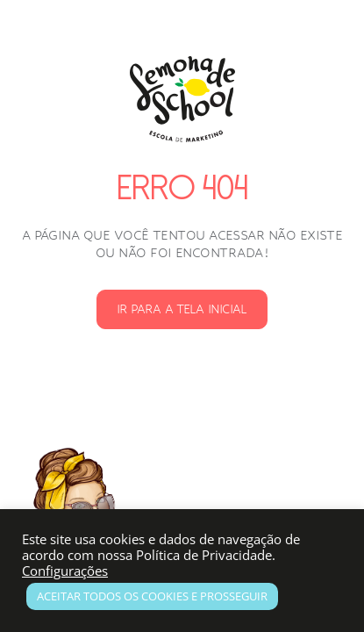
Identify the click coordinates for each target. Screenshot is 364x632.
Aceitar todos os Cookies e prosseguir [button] (152, 596)
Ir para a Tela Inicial (182, 309)
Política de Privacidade (204, 555)
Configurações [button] (65, 571)
